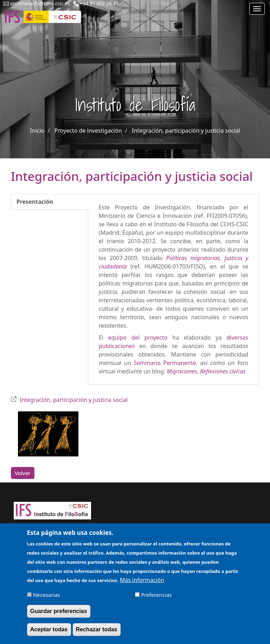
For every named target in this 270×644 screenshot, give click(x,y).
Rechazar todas (97, 632)
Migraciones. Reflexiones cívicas (206, 371)
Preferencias (156, 598)
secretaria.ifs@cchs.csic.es (40, 3)
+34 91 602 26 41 (99, 3)
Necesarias (47, 598)
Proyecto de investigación (88, 131)
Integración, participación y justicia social (186, 131)
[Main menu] (257, 9)
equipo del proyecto (138, 337)
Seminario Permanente (165, 363)
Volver (23, 473)
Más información (142, 583)
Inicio (37, 131)
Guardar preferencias (59, 614)
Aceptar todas (49, 632)
